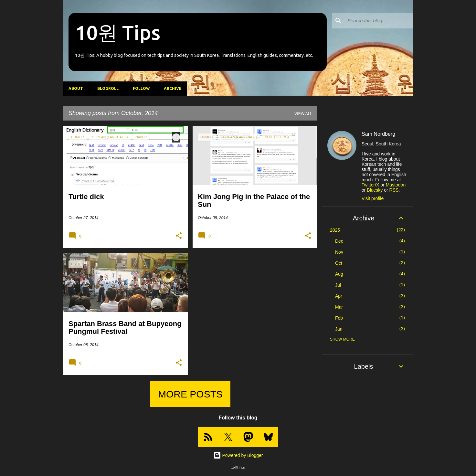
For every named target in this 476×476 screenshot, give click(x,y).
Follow (141, 88)
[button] (179, 236)
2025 (335, 230)
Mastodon (396, 185)
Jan (339, 329)
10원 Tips (118, 32)
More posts (190, 394)
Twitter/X (370, 185)
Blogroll (108, 88)
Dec (339, 241)
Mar (339, 307)
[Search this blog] (379, 21)
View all (303, 114)
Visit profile (373, 198)
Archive (173, 88)
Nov (339, 252)
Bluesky (375, 190)
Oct (339, 263)
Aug (339, 274)
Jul (338, 285)
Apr (339, 296)
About (76, 88)
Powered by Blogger (238, 455)
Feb (339, 318)
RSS (394, 190)
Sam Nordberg (378, 134)
